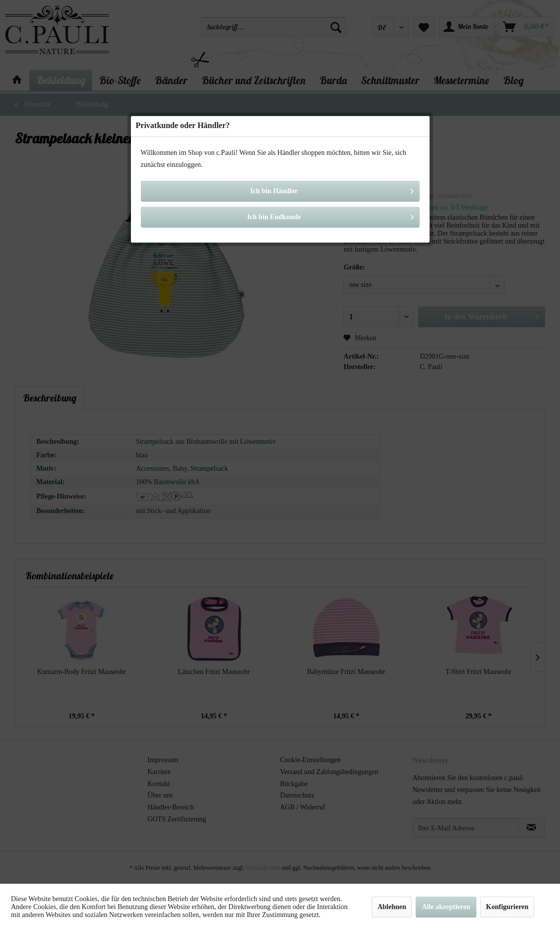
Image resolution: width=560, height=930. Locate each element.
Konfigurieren (507, 907)
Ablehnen (392, 907)
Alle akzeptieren (446, 907)
